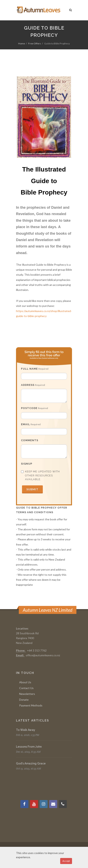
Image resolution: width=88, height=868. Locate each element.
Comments (30, 440)
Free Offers (35, 43)
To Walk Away (26, 730)
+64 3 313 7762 (37, 650)
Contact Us (26, 688)
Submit (32, 489)
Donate (24, 700)
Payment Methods (31, 705)
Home (22, 43)
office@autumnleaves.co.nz (43, 655)
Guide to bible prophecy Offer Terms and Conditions (42, 510)
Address (28, 385)
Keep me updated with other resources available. (40, 475)
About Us (25, 682)
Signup (27, 464)
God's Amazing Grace (31, 763)
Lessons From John (29, 747)
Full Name (29, 369)
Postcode (29, 408)
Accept (66, 861)
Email (25, 424)
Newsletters (27, 694)
